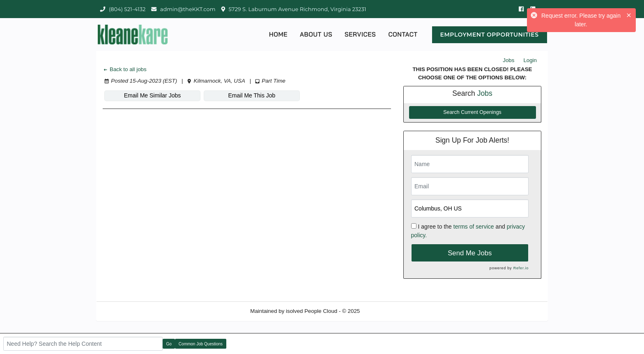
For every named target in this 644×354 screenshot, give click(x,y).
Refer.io (521, 268)
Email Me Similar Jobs (152, 95)
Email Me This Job (252, 95)
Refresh (384, 311)
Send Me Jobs (470, 253)
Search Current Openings (472, 112)
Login (530, 60)
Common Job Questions (201, 344)
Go (169, 344)
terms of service (474, 227)
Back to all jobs (125, 69)
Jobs (508, 60)
